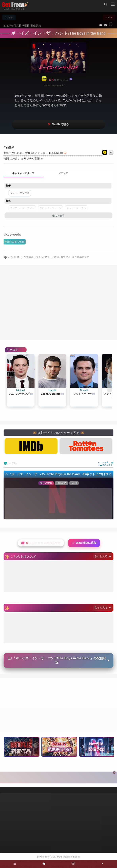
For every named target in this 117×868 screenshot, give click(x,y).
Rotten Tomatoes (71, 857)
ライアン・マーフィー (22, 208)
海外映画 (66, 257)
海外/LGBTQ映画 (15, 242)
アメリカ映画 (52, 257)
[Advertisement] (58, 693)
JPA (10, 257)
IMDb (59, 857)
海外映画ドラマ (81, 257)
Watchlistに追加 (84, 543)
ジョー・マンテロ (20, 193)
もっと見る (103, 556)
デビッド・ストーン (50, 208)
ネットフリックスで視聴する (58, 125)
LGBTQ (18, 257)
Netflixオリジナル (33, 257)
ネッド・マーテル (76, 208)
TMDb (52, 857)
